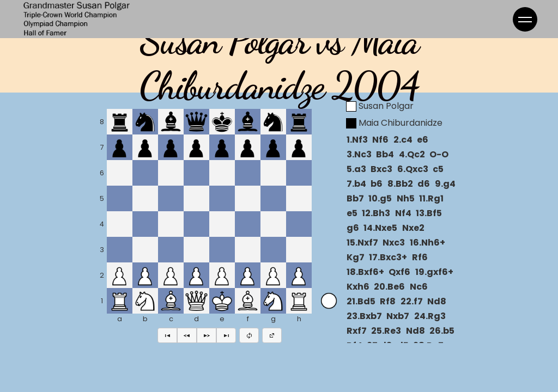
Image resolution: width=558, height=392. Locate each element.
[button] (167, 335)
